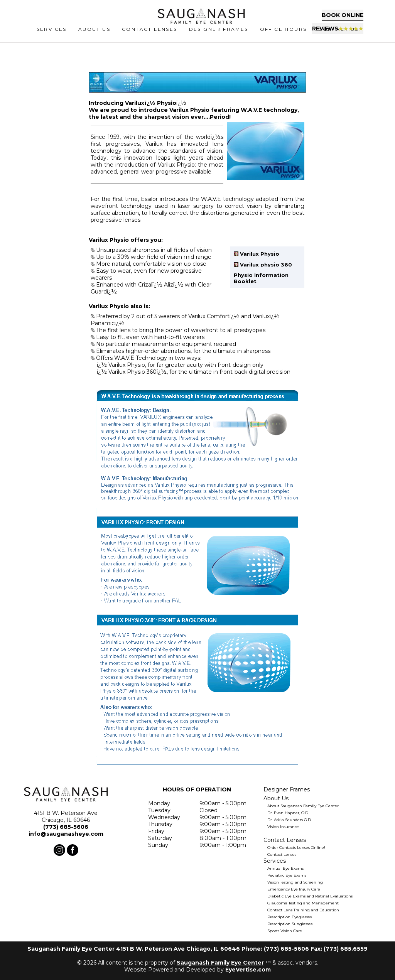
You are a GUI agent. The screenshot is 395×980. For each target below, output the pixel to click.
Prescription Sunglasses (290, 924)
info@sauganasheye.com (66, 834)
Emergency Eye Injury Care (294, 889)
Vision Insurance (283, 827)
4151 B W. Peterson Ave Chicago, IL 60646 (66, 816)
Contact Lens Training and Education (303, 910)
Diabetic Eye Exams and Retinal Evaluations (310, 896)
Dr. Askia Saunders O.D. (289, 820)
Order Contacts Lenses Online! (296, 848)
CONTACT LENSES (150, 37)
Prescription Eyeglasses (289, 917)
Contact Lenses (282, 854)
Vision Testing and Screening (295, 882)
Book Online (322, 17)
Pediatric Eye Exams (287, 875)
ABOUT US (94, 37)
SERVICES (52, 37)
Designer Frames (219, 37)
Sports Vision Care (285, 931)
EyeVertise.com (248, 970)
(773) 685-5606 (66, 827)
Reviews (321, 30)
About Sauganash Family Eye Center (303, 806)
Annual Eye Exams (285, 868)
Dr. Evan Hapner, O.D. (288, 813)
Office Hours (284, 37)
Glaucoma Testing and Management (303, 903)
